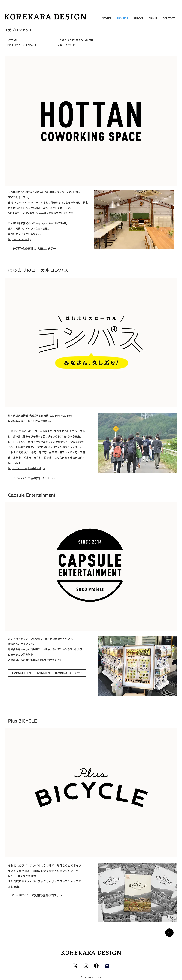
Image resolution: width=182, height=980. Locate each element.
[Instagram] (86, 966)
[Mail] (107, 966)
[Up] (169, 933)
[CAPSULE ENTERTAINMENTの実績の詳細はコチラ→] (47, 673)
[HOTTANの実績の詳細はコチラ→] (35, 249)
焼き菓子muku (35, 213)
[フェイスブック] (96, 966)
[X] (75, 966)
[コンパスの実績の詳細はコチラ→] (35, 478)
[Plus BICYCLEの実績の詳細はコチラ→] (37, 895)
